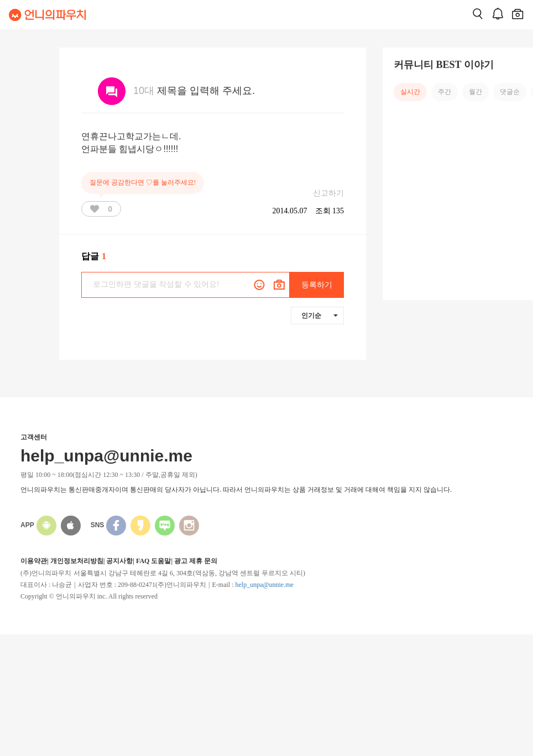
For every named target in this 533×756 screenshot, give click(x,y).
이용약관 (34, 561)
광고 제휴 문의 (196, 561)
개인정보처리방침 (77, 561)
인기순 (320, 316)
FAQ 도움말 (153, 561)
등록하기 (317, 285)
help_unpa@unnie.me (264, 585)
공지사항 (119, 561)
